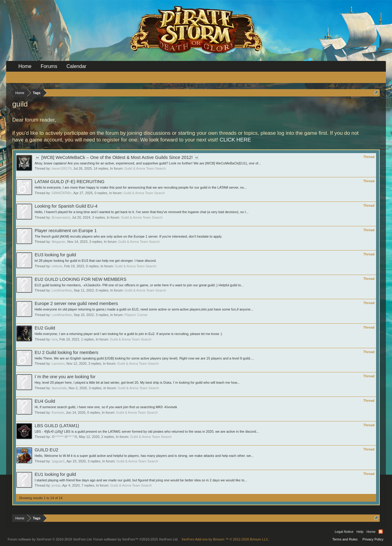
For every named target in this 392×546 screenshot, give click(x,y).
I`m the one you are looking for (65, 377)
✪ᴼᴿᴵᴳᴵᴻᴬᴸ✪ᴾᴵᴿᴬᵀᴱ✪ (64, 437)
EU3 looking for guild (55, 255)
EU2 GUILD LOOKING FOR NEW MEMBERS (81, 279)
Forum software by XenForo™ (136, 539)
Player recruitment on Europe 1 (66, 231)
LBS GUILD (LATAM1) (57, 426)
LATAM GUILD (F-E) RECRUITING (70, 182)
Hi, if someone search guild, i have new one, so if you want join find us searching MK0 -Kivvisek (106, 407)
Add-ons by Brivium (225, 539)
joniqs (56, 485)
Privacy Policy (373, 539)
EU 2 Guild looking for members (66, 352)
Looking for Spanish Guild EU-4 (66, 206)
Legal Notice (344, 532)
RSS (381, 532)
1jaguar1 (58, 461)
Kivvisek (58, 412)
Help (360, 532)
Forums (49, 66)
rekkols (57, 266)
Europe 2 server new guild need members (76, 303)
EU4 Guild (45, 401)
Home (25, 66)
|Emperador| (61, 217)
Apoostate (59, 388)
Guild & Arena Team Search (145, 168)
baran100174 (62, 168)
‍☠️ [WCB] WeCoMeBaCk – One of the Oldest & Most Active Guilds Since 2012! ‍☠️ (117, 157)
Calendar (76, 66)
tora (55, 339)
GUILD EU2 (46, 450)
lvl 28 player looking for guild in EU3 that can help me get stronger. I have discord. (96, 261)
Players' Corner (136, 315)
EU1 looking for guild (55, 474)
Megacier (59, 242)
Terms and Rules (345, 539)
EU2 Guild (45, 328)
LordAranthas (62, 290)
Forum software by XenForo (50, 539)
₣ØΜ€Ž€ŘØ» (62, 193)
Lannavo (58, 363)
